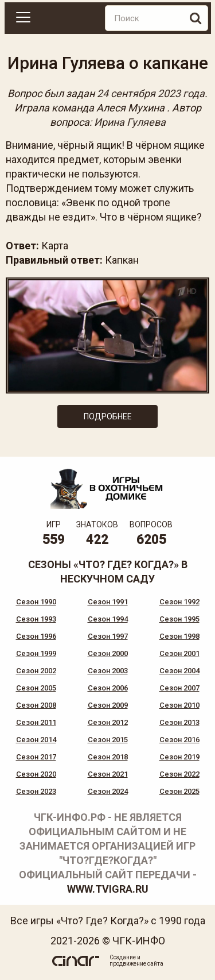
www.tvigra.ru (108, 889)
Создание (123, 957)
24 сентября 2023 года (151, 93)
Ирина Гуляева (130, 122)
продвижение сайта (136, 964)
